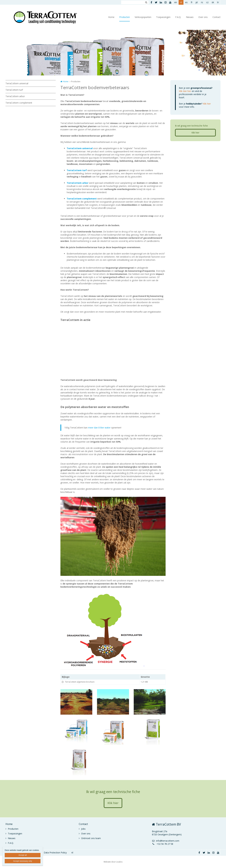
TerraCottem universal (17, 83)
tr (218, 2)
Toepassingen (163, 17)
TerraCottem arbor (15, 96)
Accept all (23, 855)
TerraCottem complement (19, 103)
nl (181, 2)
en (176, 2)
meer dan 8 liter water (99, 428)
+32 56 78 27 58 (163, 844)
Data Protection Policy (55, 853)
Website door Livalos (113, 862)
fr (192, 2)
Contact (217, 17)
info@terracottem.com (166, 841)
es (186, 2)
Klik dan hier (185, 91)
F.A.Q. (178, 17)
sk (213, 2)
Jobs (83, 829)
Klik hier (207, 104)
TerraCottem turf (14, 90)
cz (207, 2)
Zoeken (146, 2)
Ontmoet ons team (91, 838)
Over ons (203, 17)
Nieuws (190, 17)
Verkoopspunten (143, 17)
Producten (125, 17)
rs (202, 2)
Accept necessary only (23, 861)
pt (197, 2)
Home (111, 17)
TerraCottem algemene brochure (80, 682)
